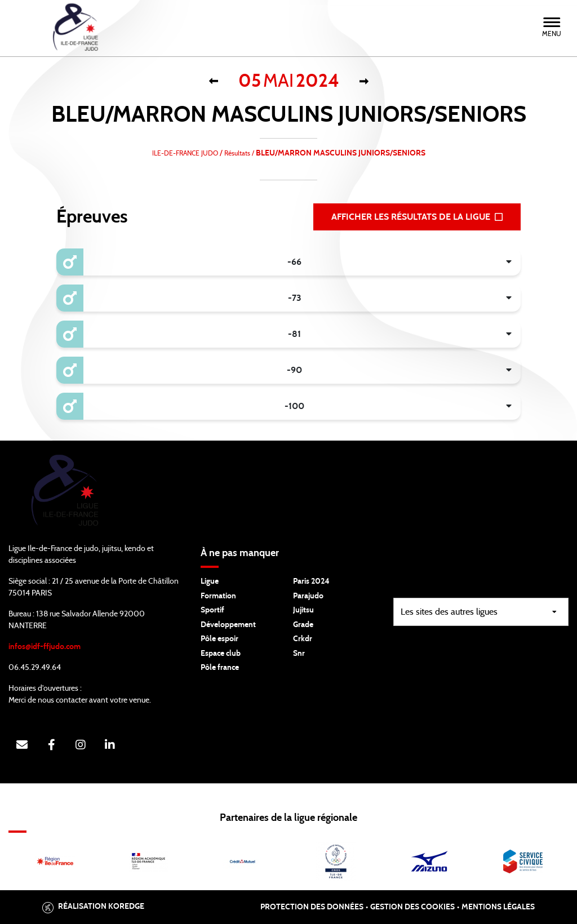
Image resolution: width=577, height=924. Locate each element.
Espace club (221, 654)
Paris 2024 (311, 581)
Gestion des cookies (412, 907)
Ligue (210, 581)
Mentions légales (498, 907)
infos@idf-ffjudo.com (45, 647)
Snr (299, 654)
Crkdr (303, 639)
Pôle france (220, 668)
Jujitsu (303, 610)
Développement (228, 625)
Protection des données (312, 907)
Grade (303, 625)
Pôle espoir (219, 639)
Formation (218, 596)
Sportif (212, 610)
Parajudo (308, 596)
